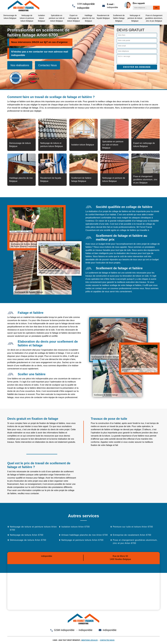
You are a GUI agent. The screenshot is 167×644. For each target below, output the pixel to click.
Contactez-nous (107, 640)
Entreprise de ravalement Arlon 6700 (132, 535)
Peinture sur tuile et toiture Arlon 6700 (133, 527)
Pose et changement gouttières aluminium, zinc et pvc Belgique (154, 18)
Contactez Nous (47, 65)
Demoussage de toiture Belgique (10, 17)
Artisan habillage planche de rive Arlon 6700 (85, 535)
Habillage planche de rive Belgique (88, 18)
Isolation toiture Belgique (41, 18)
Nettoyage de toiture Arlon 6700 (27, 535)
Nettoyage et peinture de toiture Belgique (135, 18)
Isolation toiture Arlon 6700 (75, 527)
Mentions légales (90, 640)
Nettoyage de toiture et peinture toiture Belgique (27, 18)
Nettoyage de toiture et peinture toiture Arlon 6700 (33, 528)
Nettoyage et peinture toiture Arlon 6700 (82, 540)
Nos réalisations (20, 65)
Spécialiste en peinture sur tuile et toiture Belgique (57, 18)
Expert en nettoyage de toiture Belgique (74, 18)
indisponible (89, 4)
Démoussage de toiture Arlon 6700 (28, 540)
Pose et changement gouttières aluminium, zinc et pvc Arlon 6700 (135, 542)
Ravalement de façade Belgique (103, 17)
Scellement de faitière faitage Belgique (119, 18)
